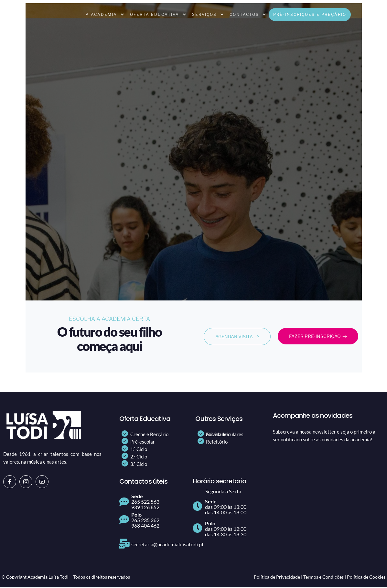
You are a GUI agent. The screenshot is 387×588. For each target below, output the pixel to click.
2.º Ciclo (139, 457)
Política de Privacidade (277, 577)
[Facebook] (10, 482)
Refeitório (217, 442)
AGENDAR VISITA (237, 337)
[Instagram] (26, 482)
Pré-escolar (143, 442)
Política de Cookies (366, 577)
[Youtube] (42, 482)
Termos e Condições (323, 577)
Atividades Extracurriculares (225, 435)
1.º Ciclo (139, 450)
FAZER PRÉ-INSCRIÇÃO (324, 337)
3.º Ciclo (139, 465)
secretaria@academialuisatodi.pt (167, 545)
